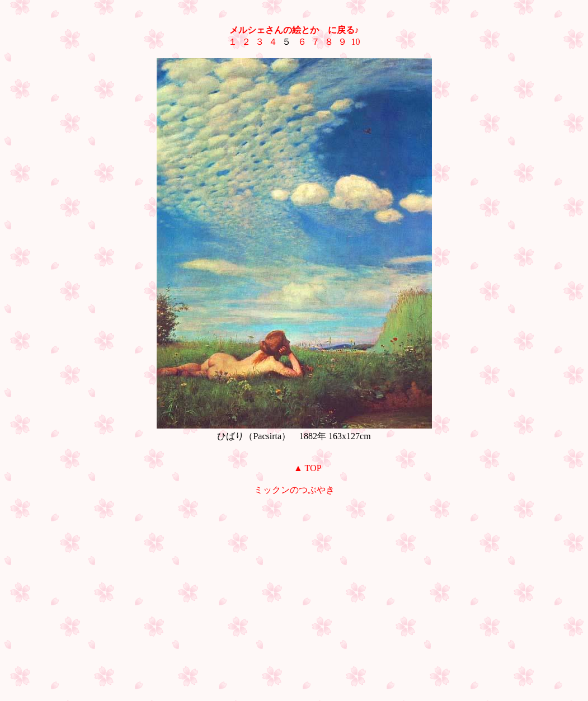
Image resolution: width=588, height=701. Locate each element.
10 (356, 42)
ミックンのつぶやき (294, 490)
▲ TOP (307, 468)
